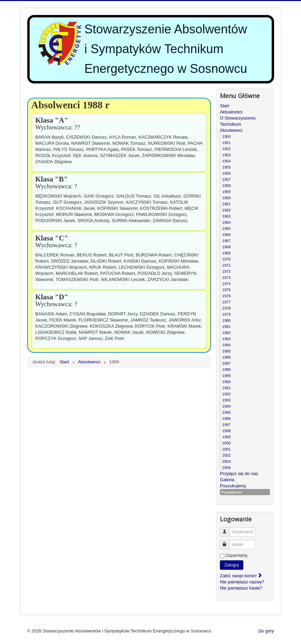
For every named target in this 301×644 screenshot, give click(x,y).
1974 (226, 284)
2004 (226, 468)
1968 (226, 247)
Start (224, 106)
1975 (226, 290)
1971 (226, 265)
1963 (226, 216)
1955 (226, 167)
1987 (226, 363)
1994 (226, 406)
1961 (226, 204)
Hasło (228, 542)
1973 (226, 278)
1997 (226, 425)
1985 (226, 351)
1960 (226, 198)
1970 (226, 259)
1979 (226, 314)
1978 (226, 308)
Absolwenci (231, 130)
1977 (226, 302)
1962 (226, 210)
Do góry (266, 631)
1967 (226, 241)
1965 (226, 229)
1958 (226, 186)
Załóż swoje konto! (241, 576)
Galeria (227, 480)
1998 (226, 431)
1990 (226, 382)
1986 (226, 357)
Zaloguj (232, 565)
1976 (226, 296)
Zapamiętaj (236, 555)
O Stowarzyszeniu (238, 118)
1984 (226, 345)
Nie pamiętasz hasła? (241, 588)
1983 (226, 339)
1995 (226, 412)
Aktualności (231, 112)
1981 (226, 327)
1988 (226, 370)
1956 (226, 173)
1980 (226, 320)
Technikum (230, 124)
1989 (226, 376)
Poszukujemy (233, 486)
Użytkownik (228, 529)
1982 (226, 333)
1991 (226, 388)
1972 (226, 271)
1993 (226, 400)
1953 (226, 155)
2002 (226, 455)
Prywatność (232, 492)
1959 (226, 192)
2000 (226, 443)
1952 (226, 149)
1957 (226, 179)
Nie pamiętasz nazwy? (242, 582)
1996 (226, 419)
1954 (226, 161)
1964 (226, 222)
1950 (226, 137)
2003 (226, 461)
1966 (226, 235)
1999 (226, 437)
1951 (226, 143)
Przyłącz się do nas (239, 474)
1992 (226, 394)
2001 (226, 449)
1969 (226, 253)
